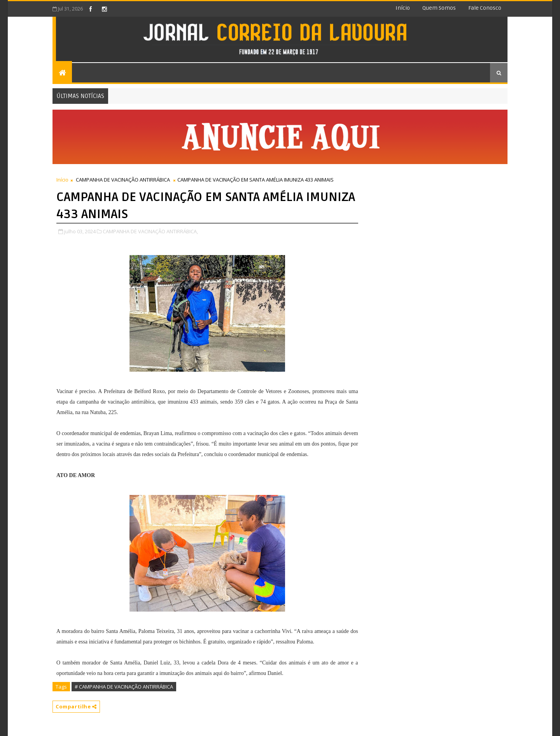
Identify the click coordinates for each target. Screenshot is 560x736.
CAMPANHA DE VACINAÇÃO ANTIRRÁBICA (123, 180)
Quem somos (439, 8)
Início (403, 8)
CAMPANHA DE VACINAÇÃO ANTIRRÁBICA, (150, 231)
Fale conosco (485, 8)
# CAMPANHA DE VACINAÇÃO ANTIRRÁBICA (124, 687)
